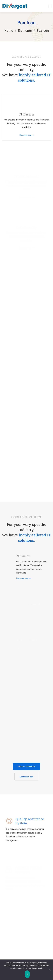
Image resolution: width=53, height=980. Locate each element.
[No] (50, 970)
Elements (25, 31)
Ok (27, 974)
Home (9, 31)
